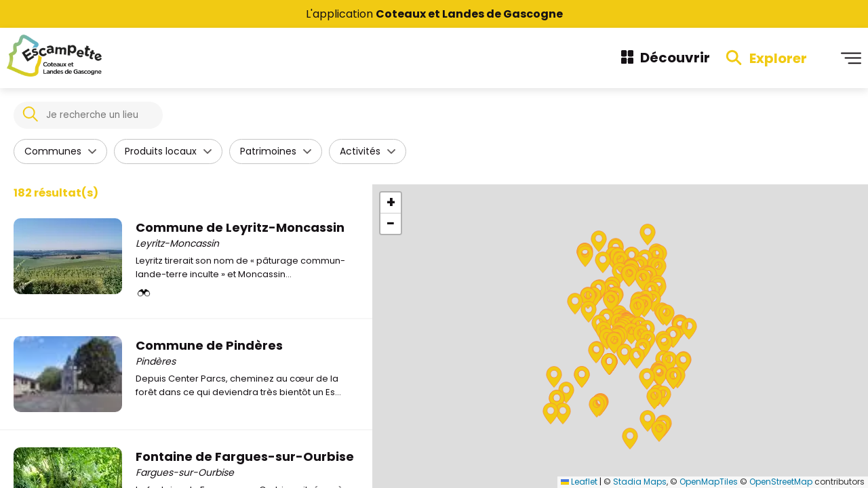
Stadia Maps (640, 482)
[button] (666, 344)
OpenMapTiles (709, 482)
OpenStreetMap (781, 482)
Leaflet (579, 482)
